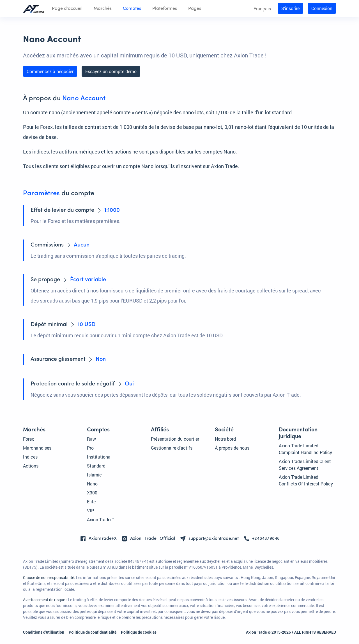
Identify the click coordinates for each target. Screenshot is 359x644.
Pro (90, 448)
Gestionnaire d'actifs (172, 448)
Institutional (99, 457)
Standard (96, 466)
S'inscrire (290, 8)
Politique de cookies (139, 632)
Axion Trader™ (101, 519)
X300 (92, 493)
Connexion (322, 8)
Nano (92, 484)
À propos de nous (232, 448)
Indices (30, 457)
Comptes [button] (132, 9)
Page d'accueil (67, 9)
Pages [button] (195, 9)
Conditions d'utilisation (44, 632)
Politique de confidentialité (93, 632)
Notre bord (225, 439)
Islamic (94, 475)
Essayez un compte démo (111, 71)
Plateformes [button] (165, 9)
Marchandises (37, 448)
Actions (31, 466)
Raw (91, 439)
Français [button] (262, 9)
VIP (90, 511)
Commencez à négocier (50, 71)
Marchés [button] (103, 9)
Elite (91, 502)
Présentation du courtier (175, 439)
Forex (28, 439)
